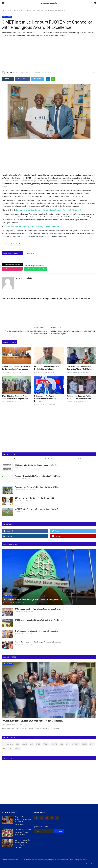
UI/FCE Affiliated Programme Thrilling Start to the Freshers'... (37, 509)
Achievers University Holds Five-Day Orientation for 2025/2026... (38, 476)
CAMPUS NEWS (11, 10)
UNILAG (24, 744)
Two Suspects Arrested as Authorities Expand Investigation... (37, 631)
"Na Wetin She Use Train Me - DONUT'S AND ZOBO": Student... (23, 832)
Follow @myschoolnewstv (35, 266)
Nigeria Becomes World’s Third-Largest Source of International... (39, 642)
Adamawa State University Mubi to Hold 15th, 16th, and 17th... (37, 487)
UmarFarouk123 (6, 372)
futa (4, 749)
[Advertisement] (49, 54)
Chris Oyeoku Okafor (11, 73)
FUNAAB (46, 744)
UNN (68, 744)
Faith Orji (18, 512)
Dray (16, 623)
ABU (62, 744)
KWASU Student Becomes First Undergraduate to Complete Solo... (16, 397)
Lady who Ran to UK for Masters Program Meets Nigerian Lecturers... (23, 844)
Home (3, 10)
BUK (17, 744)
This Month (49, 459)
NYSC (38, 744)
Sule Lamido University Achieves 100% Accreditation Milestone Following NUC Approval (48, 210)
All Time (81, 459)
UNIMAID (54, 744)
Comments (29, 253)
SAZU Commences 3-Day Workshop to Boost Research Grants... (38, 609)
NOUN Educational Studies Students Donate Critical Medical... (33, 721)
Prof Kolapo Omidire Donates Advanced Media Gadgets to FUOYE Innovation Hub (26, 332)
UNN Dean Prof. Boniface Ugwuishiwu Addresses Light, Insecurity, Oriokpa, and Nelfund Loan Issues (46, 298)
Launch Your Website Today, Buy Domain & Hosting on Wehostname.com (32, 227)
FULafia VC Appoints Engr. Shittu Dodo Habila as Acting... (47, 368)
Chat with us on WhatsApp (37, 269)
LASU (32, 744)
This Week (17, 459)
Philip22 (17, 479)
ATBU (10, 749)
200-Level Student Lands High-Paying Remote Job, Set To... (36, 465)
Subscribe (59, 831)
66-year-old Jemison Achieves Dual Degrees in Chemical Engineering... (23, 821)
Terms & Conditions (88, 864)
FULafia (84, 744)
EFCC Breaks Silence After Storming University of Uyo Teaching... (38, 620)
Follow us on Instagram (14, 269)
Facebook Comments (12, 253)
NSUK (92, 744)
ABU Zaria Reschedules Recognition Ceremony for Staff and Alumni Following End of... (73, 332)
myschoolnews (8, 744)
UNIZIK (17, 749)
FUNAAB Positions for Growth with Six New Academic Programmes (16, 368)
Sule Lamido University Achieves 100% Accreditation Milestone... (80, 397)
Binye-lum (18, 468)
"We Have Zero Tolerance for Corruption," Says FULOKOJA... (79, 368)
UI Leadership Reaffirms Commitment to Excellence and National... (47, 399)
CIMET (11, 244)
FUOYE (18, 244)
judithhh (18, 633)
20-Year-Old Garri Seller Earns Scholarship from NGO (35, 498)
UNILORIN (75, 744)
